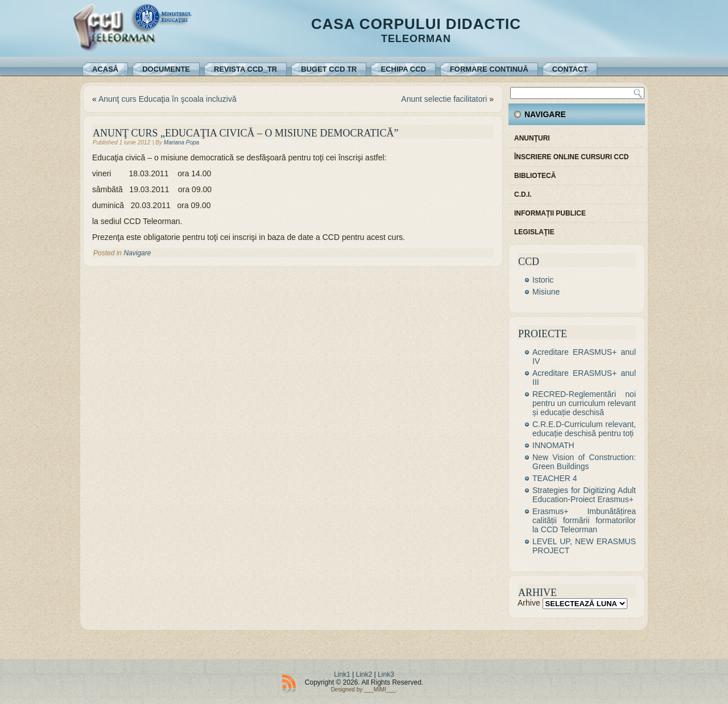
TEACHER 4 (555, 478)
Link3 (386, 674)
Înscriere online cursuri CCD (571, 157)
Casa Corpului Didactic (416, 24)
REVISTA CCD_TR (245, 69)
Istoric (543, 280)
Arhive (529, 603)
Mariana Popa (181, 142)
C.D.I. (523, 194)
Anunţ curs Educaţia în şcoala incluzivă (167, 99)
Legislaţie (534, 232)
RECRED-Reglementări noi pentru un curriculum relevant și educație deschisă (584, 403)
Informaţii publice (550, 213)
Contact (570, 69)
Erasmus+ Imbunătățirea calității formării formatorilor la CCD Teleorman (584, 520)
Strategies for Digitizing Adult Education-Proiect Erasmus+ (584, 495)
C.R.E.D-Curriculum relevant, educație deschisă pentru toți (584, 429)
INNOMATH (553, 445)
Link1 (342, 674)
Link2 (364, 674)
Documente (166, 69)
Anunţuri (532, 138)
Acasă (105, 69)
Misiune (546, 292)
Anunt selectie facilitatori (444, 99)
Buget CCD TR (329, 69)
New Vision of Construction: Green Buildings (584, 462)
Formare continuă (489, 69)
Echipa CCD (403, 69)
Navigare (137, 253)
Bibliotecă (535, 176)
